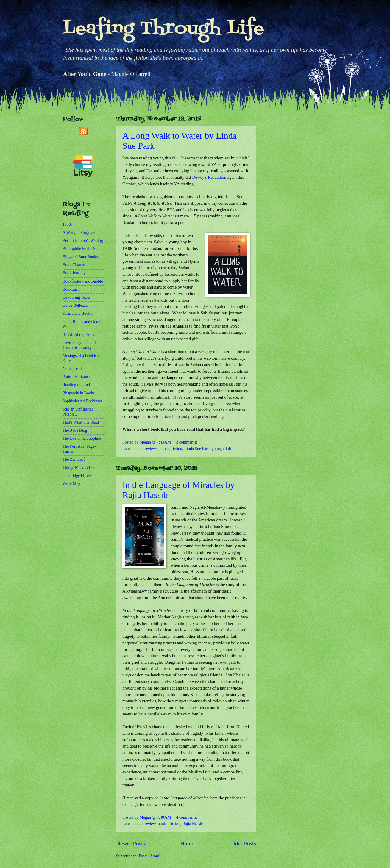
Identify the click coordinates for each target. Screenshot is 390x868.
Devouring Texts (76, 297)
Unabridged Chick (78, 476)
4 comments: (187, 817)
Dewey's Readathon (209, 177)
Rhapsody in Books (79, 393)
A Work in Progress (79, 232)
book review (146, 824)
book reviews (146, 449)
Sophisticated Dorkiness (82, 401)
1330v (68, 224)
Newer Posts (131, 843)
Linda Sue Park (197, 449)
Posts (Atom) (150, 856)
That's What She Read (81, 422)
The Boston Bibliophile (82, 438)
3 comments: (187, 442)
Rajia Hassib (193, 824)
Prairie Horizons (76, 377)
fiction (177, 449)
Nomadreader (74, 369)
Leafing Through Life (163, 29)
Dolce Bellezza (75, 305)
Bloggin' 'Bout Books (80, 257)
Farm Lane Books (77, 313)
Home (187, 843)
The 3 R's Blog (75, 430)
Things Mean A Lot (79, 467)
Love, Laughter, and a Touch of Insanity (81, 345)
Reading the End (76, 385)
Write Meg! (72, 484)
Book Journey (74, 273)
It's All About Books (79, 334)
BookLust (71, 289)
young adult (221, 449)
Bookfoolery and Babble (83, 281)
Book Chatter (74, 265)
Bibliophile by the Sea (81, 249)
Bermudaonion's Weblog (83, 241)
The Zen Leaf (74, 459)
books (164, 449)
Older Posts (243, 843)
